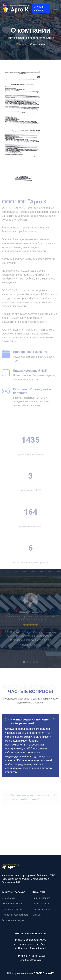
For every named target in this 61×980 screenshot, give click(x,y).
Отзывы (37, 915)
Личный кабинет (39, 8)
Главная (21, 44)
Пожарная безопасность (15, 915)
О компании (8, 898)
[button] (24, 667)
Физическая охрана (13, 904)
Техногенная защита (13, 920)
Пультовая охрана (12, 909)
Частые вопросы (41, 909)
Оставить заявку (42, 904)
